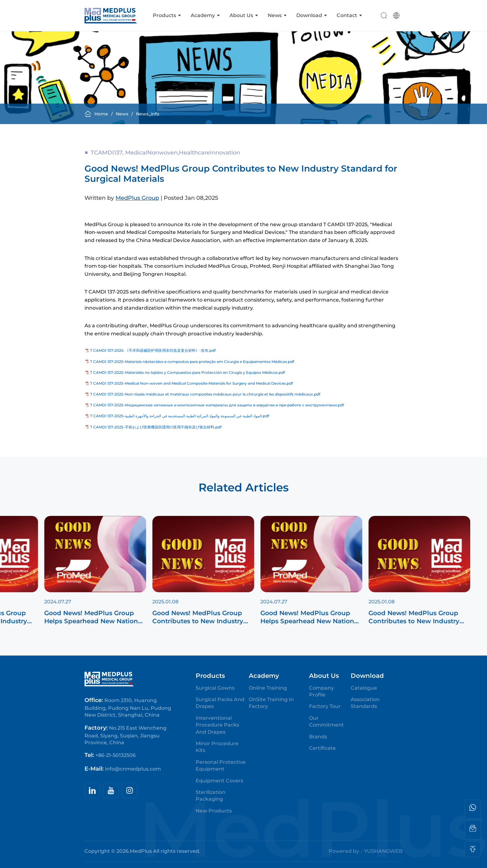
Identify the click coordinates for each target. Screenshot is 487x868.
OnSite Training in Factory (271, 703)
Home (96, 114)
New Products (214, 811)
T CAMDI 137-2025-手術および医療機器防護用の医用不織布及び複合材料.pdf (156, 427)
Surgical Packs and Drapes (220, 703)
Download (312, 15)
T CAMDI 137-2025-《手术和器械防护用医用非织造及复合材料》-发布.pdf (153, 350)
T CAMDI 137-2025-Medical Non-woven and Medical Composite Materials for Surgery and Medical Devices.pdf (191, 383)
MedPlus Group (137, 200)
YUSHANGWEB (383, 851)
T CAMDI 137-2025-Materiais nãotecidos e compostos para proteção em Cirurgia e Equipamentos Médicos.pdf (192, 362)
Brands (318, 737)
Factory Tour (325, 706)
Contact (350, 15)
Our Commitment (326, 721)
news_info (148, 114)
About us (244, 15)
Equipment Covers (219, 781)
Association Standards (365, 703)
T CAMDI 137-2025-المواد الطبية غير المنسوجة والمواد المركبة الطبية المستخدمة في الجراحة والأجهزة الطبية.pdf (180, 416)
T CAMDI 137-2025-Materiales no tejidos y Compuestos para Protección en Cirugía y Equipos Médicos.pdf (187, 372)
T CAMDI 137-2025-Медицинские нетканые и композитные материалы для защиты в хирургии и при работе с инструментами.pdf (217, 405)
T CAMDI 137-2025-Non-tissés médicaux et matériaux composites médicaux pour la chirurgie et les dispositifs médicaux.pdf (205, 394)
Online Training (268, 688)
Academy (205, 15)
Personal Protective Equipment (221, 765)
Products (167, 15)
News (277, 15)
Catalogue (364, 688)
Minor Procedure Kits (217, 747)
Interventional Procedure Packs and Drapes (217, 725)
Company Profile (321, 691)
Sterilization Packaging (211, 796)
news (122, 114)
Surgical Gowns (215, 688)
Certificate (322, 748)
